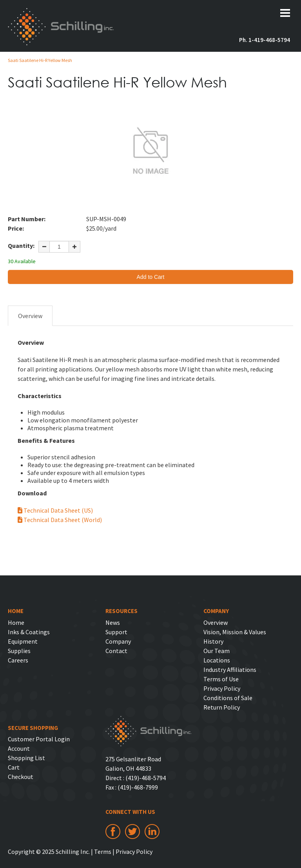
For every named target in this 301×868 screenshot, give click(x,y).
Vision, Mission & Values (235, 632)
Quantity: (21, 246)
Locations (217, 660)
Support (116, 632)
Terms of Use (221, 679)
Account (19, 748)
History (213, 641)
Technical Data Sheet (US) (55, 510)
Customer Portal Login (39, 739)
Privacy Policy (222, 688)
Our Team (217, 651)
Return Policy (222, 707)
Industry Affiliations (230, 670)
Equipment (23, 641)
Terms (103, 852)
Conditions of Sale (228, 698)
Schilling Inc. (61, 27)
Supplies (19, 651)
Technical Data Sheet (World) (60, 520)
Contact (116, 651)
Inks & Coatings (29, 632)
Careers (18, 660)
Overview (30, 316)
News (113, 622)
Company (118, 641)
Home (16, 622)
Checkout (21, 777)
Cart (14, 767)
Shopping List (26, 758)
